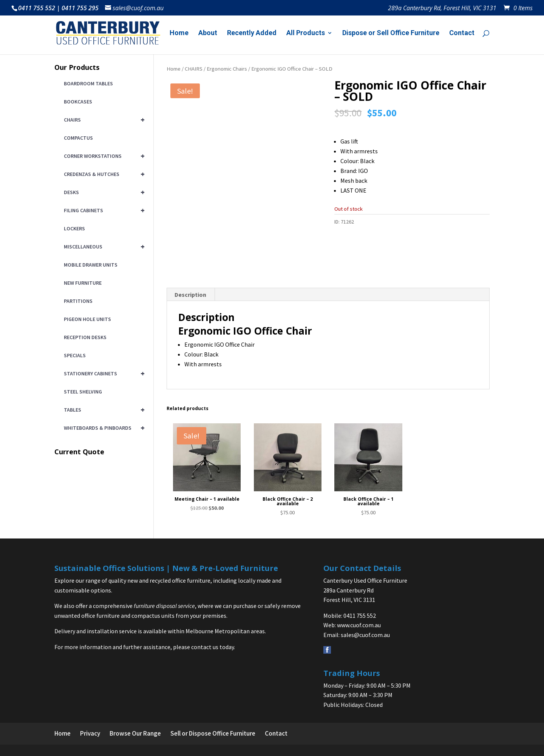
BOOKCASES (78, 102)
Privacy (90, 733)
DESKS (103, 192)
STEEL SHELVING (83, 392)
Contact (462, 33)
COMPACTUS (78, 138)
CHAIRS (194, 69)
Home (179, 33)
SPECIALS (75, 355)
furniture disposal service (164, 606)
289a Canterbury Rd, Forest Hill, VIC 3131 (442, 8)
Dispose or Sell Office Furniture (391, 33)
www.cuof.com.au (359, 625)
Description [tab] (190, 295)
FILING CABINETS (103, 210)
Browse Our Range (135, 733)
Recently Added (252, 33)
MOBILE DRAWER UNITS (91, 265)
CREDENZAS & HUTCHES (103, 174)
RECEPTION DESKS (85, 337)
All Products (306, 33)
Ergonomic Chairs (227, 69)
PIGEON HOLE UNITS (87, 319)
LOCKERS (74, 228)
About (208, 33)
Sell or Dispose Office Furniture (213, 733)
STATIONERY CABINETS (103, 373)
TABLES (103, 410)
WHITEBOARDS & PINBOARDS (103, 428)
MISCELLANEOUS (103, 247)
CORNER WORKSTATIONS (103, 156)
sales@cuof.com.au (365, 635)
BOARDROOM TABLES (88, 83)
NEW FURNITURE (83, 283)
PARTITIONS (78, 301)
